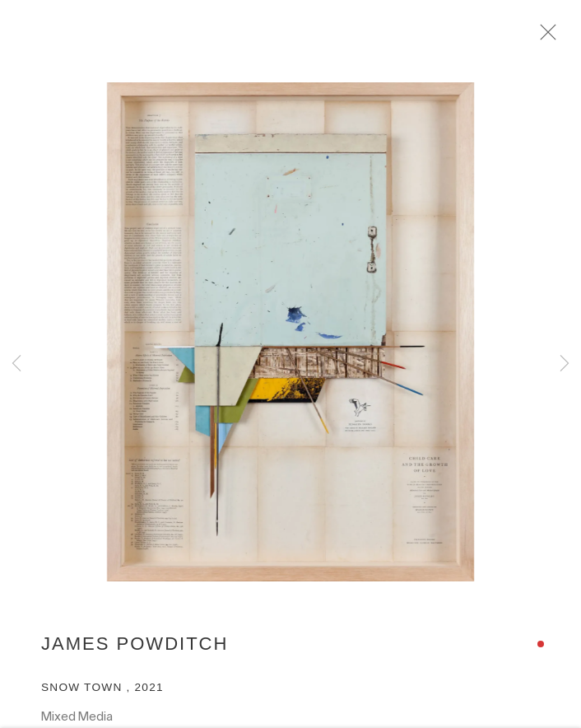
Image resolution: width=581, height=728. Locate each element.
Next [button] (565, 364)
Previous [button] (16, 364)
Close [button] (550, 37)
